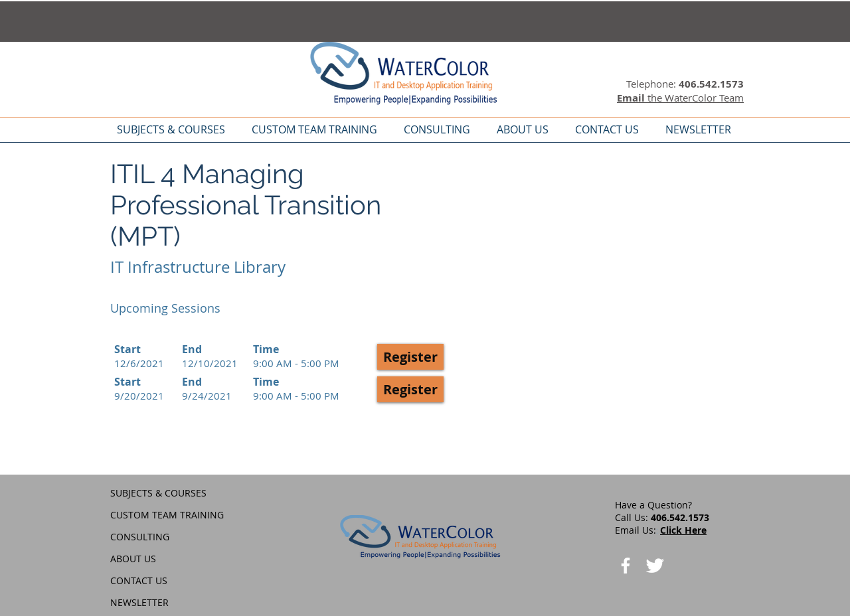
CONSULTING (140, 537)
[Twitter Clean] (655, 566)
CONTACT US (139, 580)
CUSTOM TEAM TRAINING (167, 515)
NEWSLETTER (139, 602)
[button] (410, 357)
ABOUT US (133, 559)
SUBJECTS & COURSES (158, 493)
